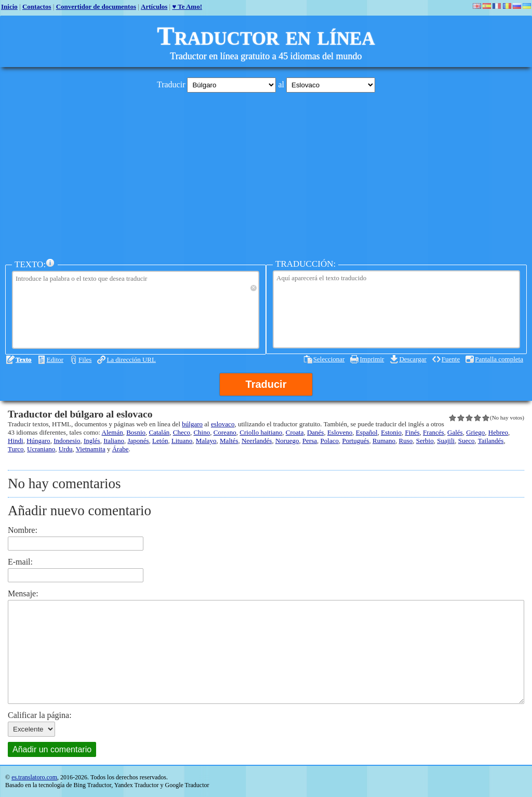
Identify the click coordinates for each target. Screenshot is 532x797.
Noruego (287, 441)
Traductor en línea (266, 36)
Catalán (159, 432)
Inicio (9, 6)
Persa (310, 441)
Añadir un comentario (52, 749)
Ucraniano (41, 449)
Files (85, 360)
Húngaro (38, 441)
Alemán (112, 432)
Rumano (384, 441)
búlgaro (192, 424)
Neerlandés (257, 441)
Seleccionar (329, 359)
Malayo (206, 441)
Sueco (467, 441)
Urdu (66, 449)
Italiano (114, 441)
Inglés (92, 441)
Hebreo (498, 432)
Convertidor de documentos (96, 6)
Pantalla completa (499, 359)
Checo (182, 432)
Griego (475, 432)
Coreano (225, 432)
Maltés (229, 441)
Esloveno (340, 432)
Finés (412, 432)
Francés (433, 432)
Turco (16, 449)
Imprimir (372, 359)
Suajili (446, 441)
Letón (160, 441)
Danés (316, 432)
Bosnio (136, 432)
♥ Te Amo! (187, 6)
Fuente (451, 359)
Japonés (138, 441)
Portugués (355, 441)
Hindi (16, 441)
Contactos (37, 6)
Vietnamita (91, 449)
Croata (295, 432)
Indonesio (67, 441)
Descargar (413, 359)
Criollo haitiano (261, 432)
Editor (55, 360)
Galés (455, 432)
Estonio (391, 432)
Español (367, 432)
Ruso (406, 441)
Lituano (182, 441)
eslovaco (223, 424)
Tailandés (491, 441)
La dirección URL (131, 360)
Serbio (425, 441)
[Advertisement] (266, 173)
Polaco (330, 441)
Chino (202, 432)
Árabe (121, 449)
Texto (24, 360)
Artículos (154, 6)
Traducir (266, 384)
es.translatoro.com (34, 777)
